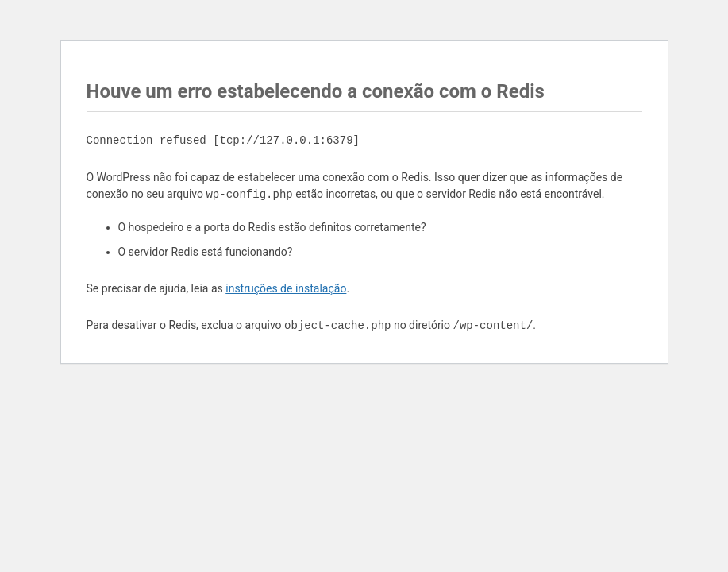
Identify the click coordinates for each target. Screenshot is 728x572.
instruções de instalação (286, 288)
